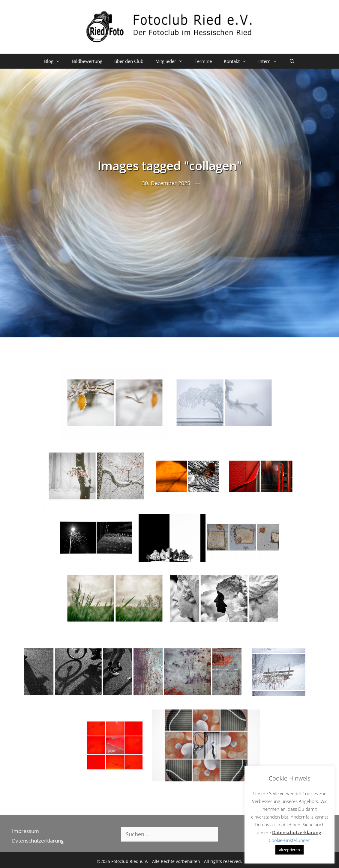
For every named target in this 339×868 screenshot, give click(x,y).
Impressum (25, 831)
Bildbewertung (87, 61)
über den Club (129, 61)
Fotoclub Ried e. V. (130, 861)
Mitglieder (172, 61)
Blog (55, 61)
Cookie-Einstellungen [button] (290, 840)
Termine (203, 61)
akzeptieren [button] (289, 850)
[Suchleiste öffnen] (292, 61)
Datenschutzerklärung (38, 841)
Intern (271, 61)
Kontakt (238, 61)
